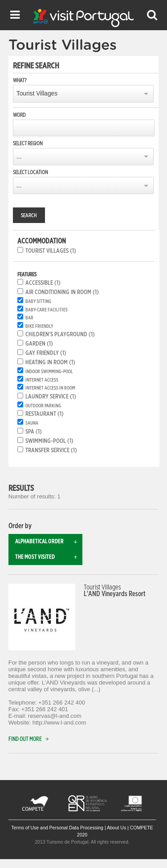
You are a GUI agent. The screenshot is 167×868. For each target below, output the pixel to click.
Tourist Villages (37, 94)
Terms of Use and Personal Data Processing (57, 828)
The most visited (49, 557)
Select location (31, 172)
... (19, 157)
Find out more (31, 739)
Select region (28, 143)
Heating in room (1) (50, 362)
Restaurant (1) (45, 414)
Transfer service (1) (51, 450)
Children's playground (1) (60, 334)
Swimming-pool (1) (49, 441)
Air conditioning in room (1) (62, 292)
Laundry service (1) (51, 397)
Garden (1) (39, 344)
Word (19, 115)
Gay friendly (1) (46, 353)
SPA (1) (34, 432)
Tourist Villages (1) (51, 251)
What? (20, 80)
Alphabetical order (49, 542)
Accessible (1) (43, 283)
